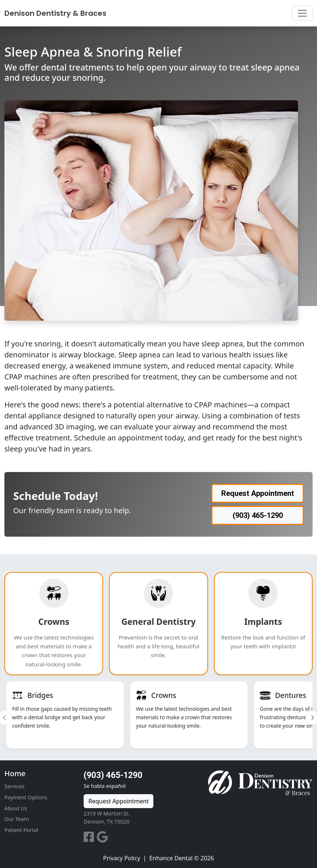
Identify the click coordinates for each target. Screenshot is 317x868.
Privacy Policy (122, 858)
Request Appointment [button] (258, 493)
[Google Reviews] (103, 839)
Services (14, 786)
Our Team (17, 819)
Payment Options (26, 797)
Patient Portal (21, 830)
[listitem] (65, 715)
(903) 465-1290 (113, 775)
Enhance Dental (171, 858)
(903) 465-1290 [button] (258, 515)
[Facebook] (90, 839)
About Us (16, 808)
